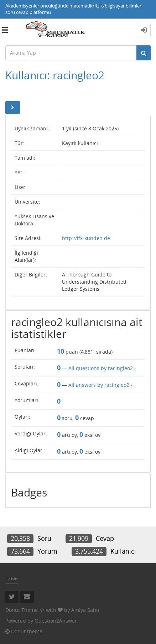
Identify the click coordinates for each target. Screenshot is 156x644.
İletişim (12, 578)
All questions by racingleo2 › (102, 368)
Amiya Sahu (85, 610)
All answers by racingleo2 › (100, 385)
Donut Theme (22, 610)
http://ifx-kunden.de (86, 238)
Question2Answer (56, 621)
